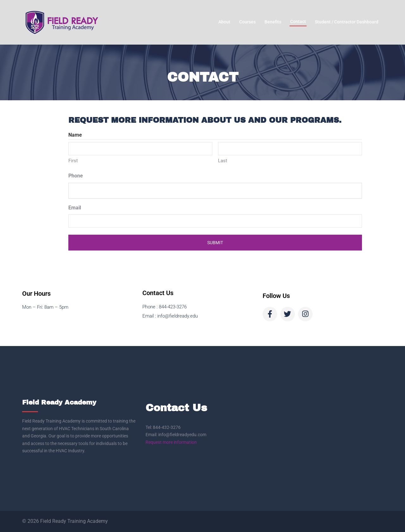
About (224, 22)
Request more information (171, 442)
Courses (247, 22)
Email (75, 208)
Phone (76, 176)
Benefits (273, 22)
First (73, 161)
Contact (298, 22)
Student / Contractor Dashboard (347, 22)
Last (223, 161)
